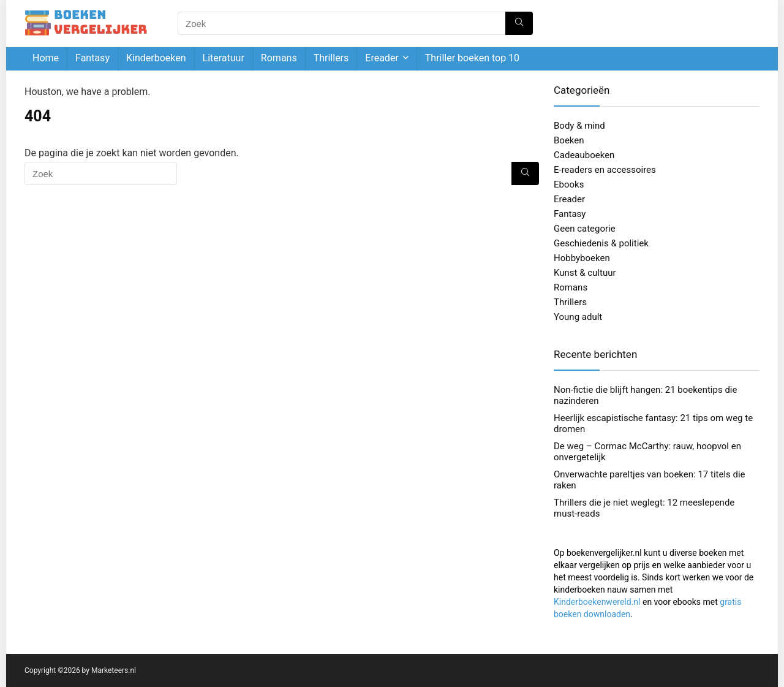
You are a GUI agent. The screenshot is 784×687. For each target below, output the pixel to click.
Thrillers (331, 58)
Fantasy (92, 58)
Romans (279, 58)
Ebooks (569, 184)
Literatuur (224, 58)
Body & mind (579, 126)
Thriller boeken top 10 (472, 58)
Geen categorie (585, 229)
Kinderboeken (156, 58)
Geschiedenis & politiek (601, 243)
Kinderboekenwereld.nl (597, 602)
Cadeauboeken (584, 155)
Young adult (578, 317)
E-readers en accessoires (605, 170)
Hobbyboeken (582, 258)
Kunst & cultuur (585, 273)
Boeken (569, 140)
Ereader (382, 58)
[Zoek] (519, 23)
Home (46, 58)
